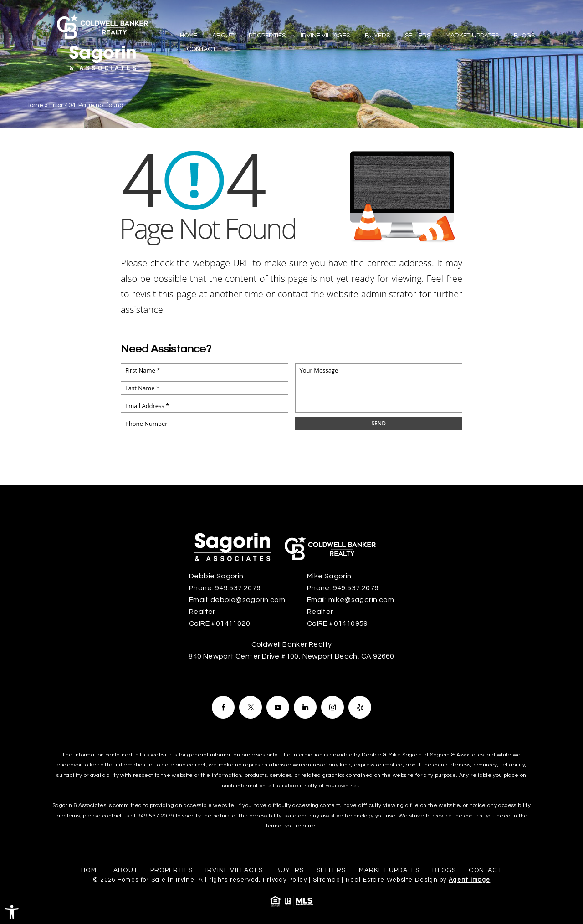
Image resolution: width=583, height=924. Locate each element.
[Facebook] (223, 707)
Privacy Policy (285, 880)
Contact (201, 49)
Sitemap (326, 880)
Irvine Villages (325, 36)
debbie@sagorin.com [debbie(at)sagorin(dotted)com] (248, 600)
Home (189, 36)
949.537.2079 (156, 816)
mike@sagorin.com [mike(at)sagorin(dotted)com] (361, 600)
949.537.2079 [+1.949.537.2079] (238, 588)
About (223, 36)
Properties (267, 36)
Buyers (377, 36)
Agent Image (469, 880)
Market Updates (472, 36)
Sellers (418, 36)
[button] (12, 912)
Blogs (524, 36)
